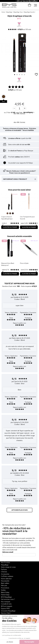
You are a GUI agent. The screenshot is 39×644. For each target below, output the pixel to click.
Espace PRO (5, 609)
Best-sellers (5, 583)
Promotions (5, 588)
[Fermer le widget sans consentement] (10, 616)
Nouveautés (5, 581)
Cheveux (4, 572)
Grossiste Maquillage (8, 611)
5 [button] (24, 75)
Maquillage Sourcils (29, 12)
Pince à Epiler (24, 263)
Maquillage (9, 12)
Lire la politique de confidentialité (12, 635)
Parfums (4, 569)
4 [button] (22, 75)
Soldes (3, 590)
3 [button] (20, 75)
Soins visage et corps (8, 567)
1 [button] (15, 75)
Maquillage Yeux (18, 12)
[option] (19, 53)
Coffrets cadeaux (7, 576)
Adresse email (8, 552)
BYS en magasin (7, 606)
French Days (5, 595)
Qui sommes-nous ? (8, 599)
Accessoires (5, 574)
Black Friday (5, 592)
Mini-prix (4, 586)
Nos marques (6, 602)
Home (3, 12)
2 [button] (17, 75)
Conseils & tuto (6, 604)
